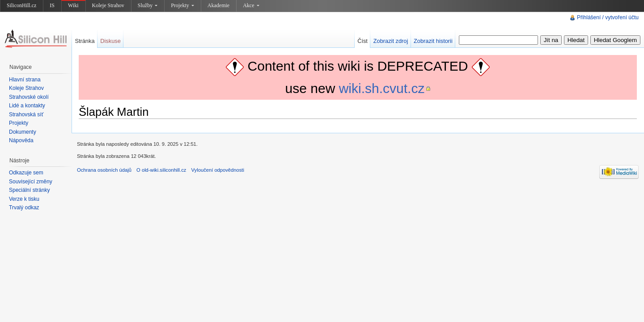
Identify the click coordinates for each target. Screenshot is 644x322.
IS (52, 5)
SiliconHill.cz (21, 5)
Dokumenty (23, 132)
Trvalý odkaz (24, 208)
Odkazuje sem (26, 173)
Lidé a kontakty (27, 106)
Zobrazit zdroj (391, 41)
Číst (362, 41)
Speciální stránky (29, 190)
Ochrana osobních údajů (104, 170)
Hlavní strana (25, 80)
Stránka (85, 41)
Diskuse (110, 41)
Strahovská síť (26, 114)
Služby (148, 5)
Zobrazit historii (433, 41)
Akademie (218, 5)
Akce (251, 5)
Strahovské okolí (29, 97)
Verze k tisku (24, 199)
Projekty (182, 5)
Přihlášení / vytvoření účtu (608, 17)
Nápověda (21, 140)
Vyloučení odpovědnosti (218, 170)
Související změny (31, 182)
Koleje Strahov (108, 5)
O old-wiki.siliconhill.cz (161, 170)
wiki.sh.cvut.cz (382, 88)
